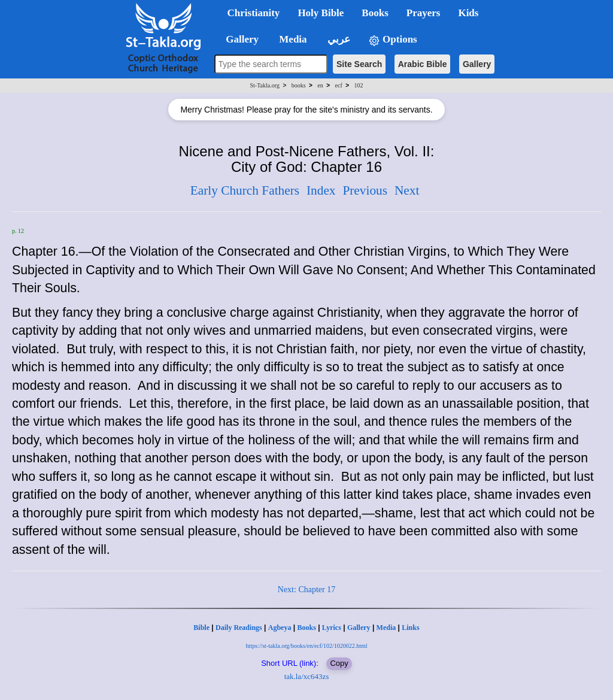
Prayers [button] (424, 13)
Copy (339, 663)
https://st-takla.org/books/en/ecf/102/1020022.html (306, 646)
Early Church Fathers (245, 190)
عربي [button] (338, 39)
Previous (365, 190)
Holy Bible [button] (321, 13)
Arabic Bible (423, 64)
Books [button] (375, 13)
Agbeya (280, 628)
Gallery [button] (239, 39)
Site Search (359, 64)
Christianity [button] (254, 13)
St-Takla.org (265, 85)
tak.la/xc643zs (307, 676)
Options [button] (393, 40)
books (299, 85)
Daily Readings (239, 628)
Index (321, 190)
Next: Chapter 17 (306, 590)
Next (407, 190)
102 (358, 85)
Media (386, 628)
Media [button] (292, 39)
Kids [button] (468, 13)
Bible (201, 628)
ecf (339, 85)
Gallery (477, 64)
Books (306, 628)
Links (410, 628)
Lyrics (332, 628)
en (320, 85)
